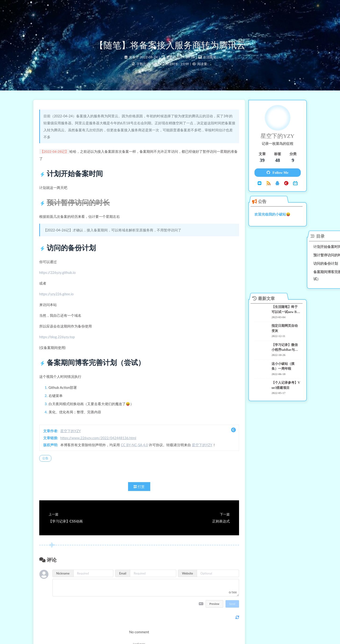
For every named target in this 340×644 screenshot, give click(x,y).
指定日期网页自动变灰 (279, 323)
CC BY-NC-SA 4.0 (138, 449)
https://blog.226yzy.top (61, 341)
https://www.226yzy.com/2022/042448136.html (102, 442)
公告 (49, 463)
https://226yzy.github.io (61, 277)
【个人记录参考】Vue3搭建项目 (280, 380)
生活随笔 (210, 60)
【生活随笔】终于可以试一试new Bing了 (280, 305)
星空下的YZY (74, 435)
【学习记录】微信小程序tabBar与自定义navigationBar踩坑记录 (281, 342)
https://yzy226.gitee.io (60, 299)
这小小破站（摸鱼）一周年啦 (280, 360)
